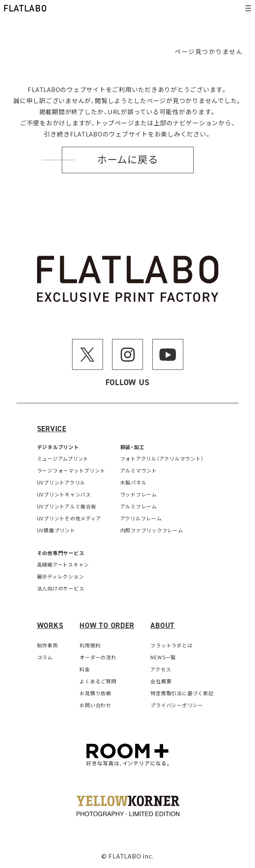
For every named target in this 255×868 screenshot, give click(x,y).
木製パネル (133, 482)
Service (52, 429)
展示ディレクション (61, 576)
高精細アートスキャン (63, 564)
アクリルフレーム (141, 518)
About (163, 626)
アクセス (161, 669)
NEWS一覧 (163, 657)
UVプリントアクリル (61, 482)
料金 (85, 669)
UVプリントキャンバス (64, 494)
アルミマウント (139, 470)
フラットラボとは (171, 645)
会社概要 (161, 681)
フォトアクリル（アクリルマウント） (162, 458)
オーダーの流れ (98, 657)
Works (50, 626)
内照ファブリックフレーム (152, 530)
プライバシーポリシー (177, 705)
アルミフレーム (139, 506)
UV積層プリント (56, 530)
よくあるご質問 (98, 681)
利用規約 (90, 645)
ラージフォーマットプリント (71, 470)
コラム (45, 657)
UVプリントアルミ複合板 (67, 506)
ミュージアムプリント (63, 458)
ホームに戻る (128, 160)
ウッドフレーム (139, 494)
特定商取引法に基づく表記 (182, 693)
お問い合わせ (95, 705)
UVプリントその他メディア (69, 518)
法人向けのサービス (61, 588)
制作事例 (48, 645)
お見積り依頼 (95, 693)
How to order (107, 626)
